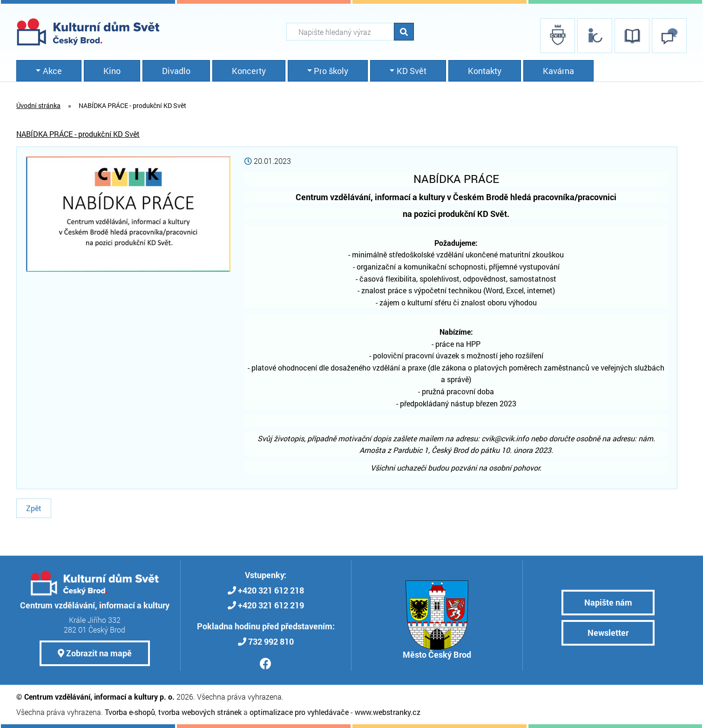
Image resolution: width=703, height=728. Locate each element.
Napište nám (608, 602)
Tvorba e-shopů (130, 712)
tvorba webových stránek (200, 712)
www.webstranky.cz (388, 712)
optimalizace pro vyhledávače (299, 712)
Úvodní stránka (38, 105)
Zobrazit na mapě (95, 653)
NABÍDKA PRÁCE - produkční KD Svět (78, 134)
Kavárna (558, 71)
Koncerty (249, 71)
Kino (112, 71)
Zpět (34, 508)
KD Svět (412, 71)
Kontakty (485, 71)
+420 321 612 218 (271, 590)
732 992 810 (271, 641)
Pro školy (331, 71)
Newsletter (608, 633)
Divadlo (176, 71)
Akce (52, 71)
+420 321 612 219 (271, 605)
